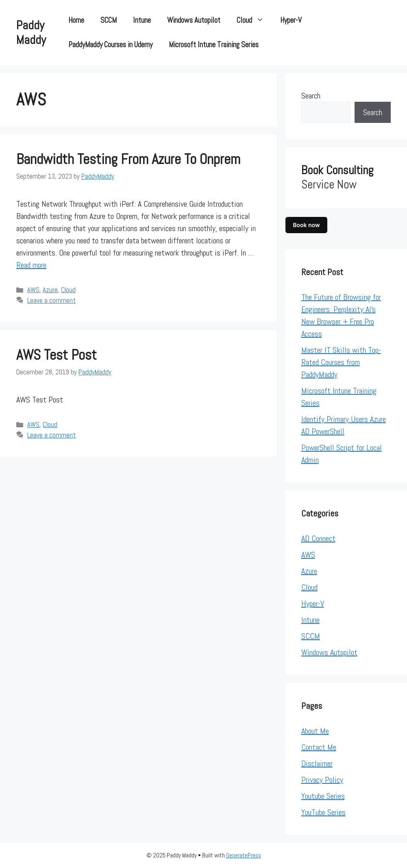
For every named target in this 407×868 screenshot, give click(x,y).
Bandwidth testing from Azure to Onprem (128, 159)
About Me (315, 731)
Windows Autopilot (194, 20)
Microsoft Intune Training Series (214, 45)
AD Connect (318, 538)
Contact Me (319, 747)
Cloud (254, 20)
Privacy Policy (322, 780)
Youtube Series (323, 796)
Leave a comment (51, 300)
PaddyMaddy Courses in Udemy (110, 45)
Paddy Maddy (31, 33)
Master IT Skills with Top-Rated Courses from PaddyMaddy (341, 362)
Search (311, 96)
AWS (33, 290)
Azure (50, 290)
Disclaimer (317, 763)
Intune (142, 20)
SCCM (109, 20)
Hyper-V (291, 20)
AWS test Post (57, 355)
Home (76, 20)
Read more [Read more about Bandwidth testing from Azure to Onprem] (31, 265)
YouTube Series (323, 812)
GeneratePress (244, 855)
